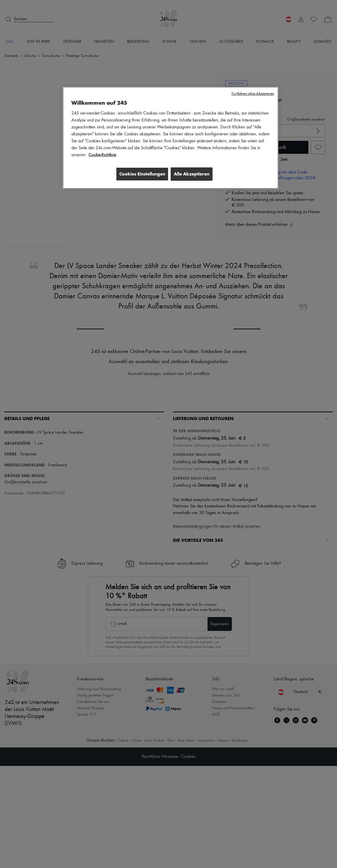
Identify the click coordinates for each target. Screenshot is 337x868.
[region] (171, 138)
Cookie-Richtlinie (103, 155)
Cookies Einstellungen (140, 174)
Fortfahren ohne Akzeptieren (253, 94)
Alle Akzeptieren (192, 174)
